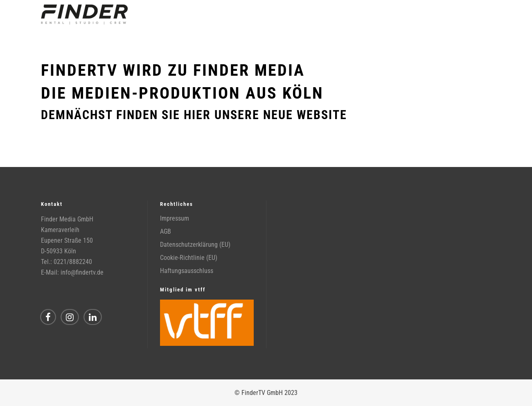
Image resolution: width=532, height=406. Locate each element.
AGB (166, 231)
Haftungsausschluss (187, 271)
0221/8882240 (73, 262)
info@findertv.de (82, 272)
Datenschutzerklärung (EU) (195, 245)
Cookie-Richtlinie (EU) (189, 258)
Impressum (175, 218)
